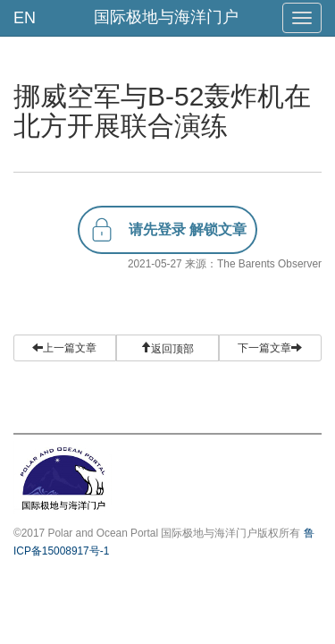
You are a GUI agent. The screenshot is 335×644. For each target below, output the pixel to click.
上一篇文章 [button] (64, 348)
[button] (167, 348)
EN (25, 18)
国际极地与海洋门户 (166, 17)
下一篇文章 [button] (270, 348)
